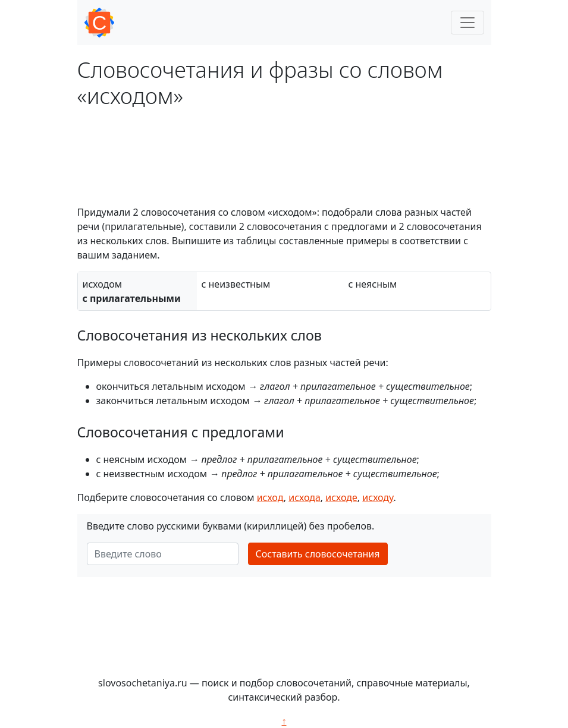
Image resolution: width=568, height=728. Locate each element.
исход (270, 497)
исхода (305, 497)
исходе (341, 497)
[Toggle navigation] (467, 23)
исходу (378, 497)
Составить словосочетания (318, 554)
